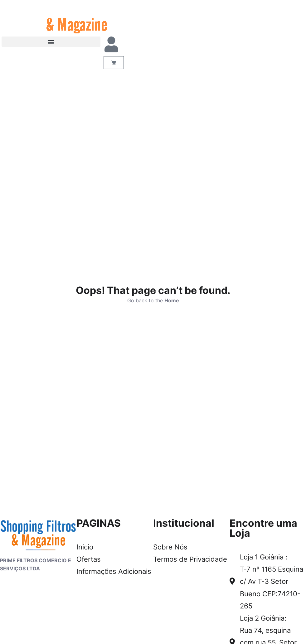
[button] (51, 42)
